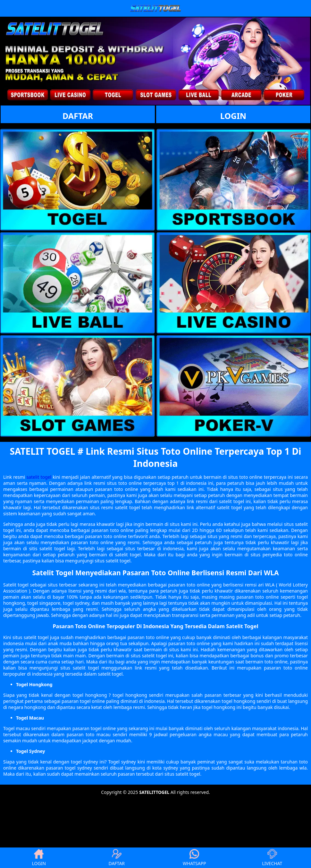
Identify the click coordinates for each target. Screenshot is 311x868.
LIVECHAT (272, 858)
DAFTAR (78, 116)
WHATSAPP (194, 858)
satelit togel (39, 477)
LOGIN (233, 116)
